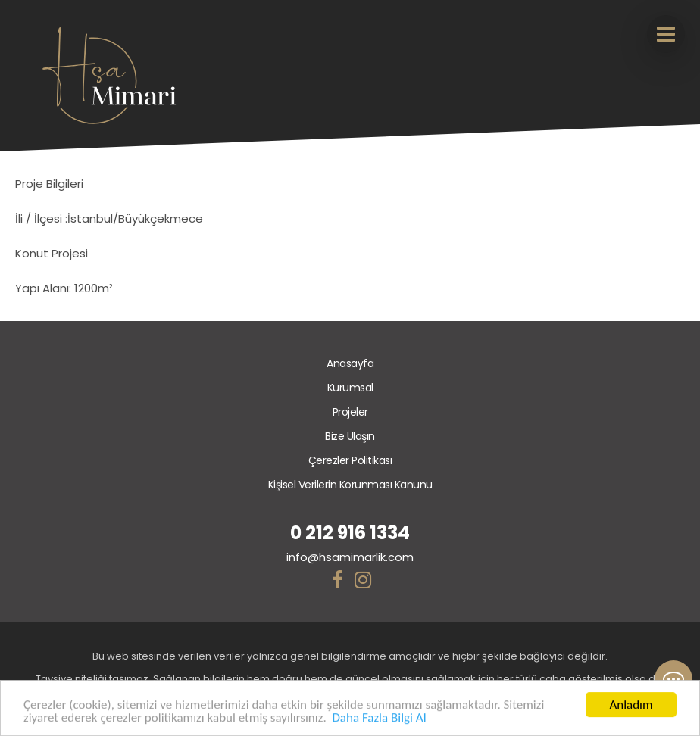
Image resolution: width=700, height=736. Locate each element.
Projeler (350, 412)
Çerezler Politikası (350, 460)
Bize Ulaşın (350, 436)
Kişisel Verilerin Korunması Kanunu (350, 485)
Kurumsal (350, 388)
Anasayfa (350, 363)
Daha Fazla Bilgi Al (379, 718)
